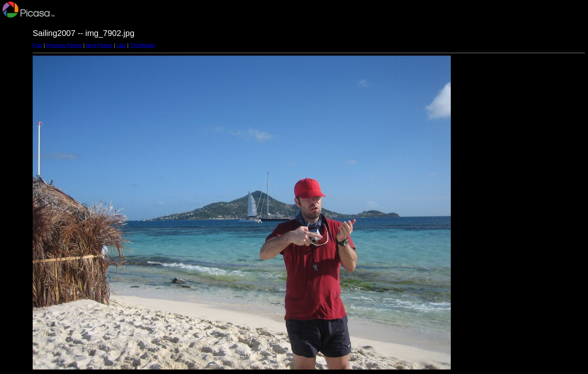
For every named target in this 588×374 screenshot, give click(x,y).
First (37, 45)
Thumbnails (143, 45)
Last (121, 45)
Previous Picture (64, 45)
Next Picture (99, 45)
